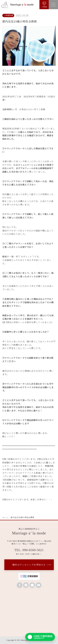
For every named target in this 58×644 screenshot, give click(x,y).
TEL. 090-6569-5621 (29, 550)
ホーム (5, 517)
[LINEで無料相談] (40, 637)
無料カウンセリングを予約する (29, 565)
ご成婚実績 (8, 15)
